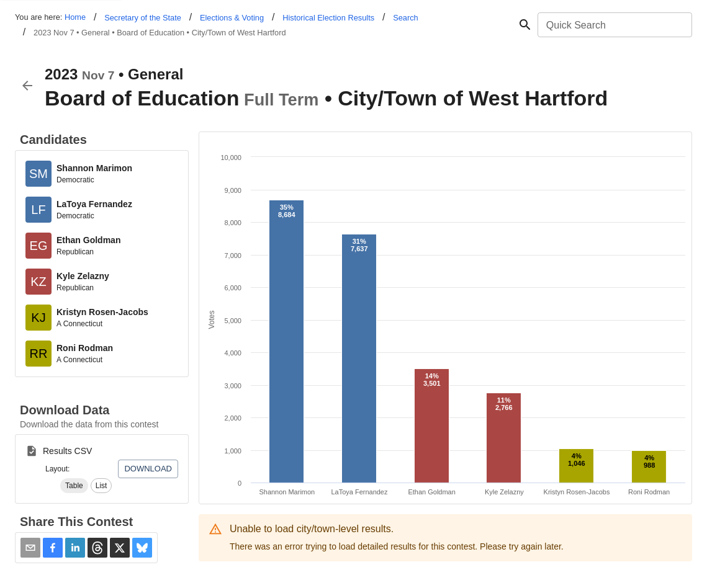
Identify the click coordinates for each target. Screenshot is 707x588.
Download (148, 469)
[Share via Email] (30, 548)
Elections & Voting (232, 18)
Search (406, 18)
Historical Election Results (328, 18)
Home (75, 17)
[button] (74, 486)
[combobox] (614, 25)
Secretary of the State (143, 18)
